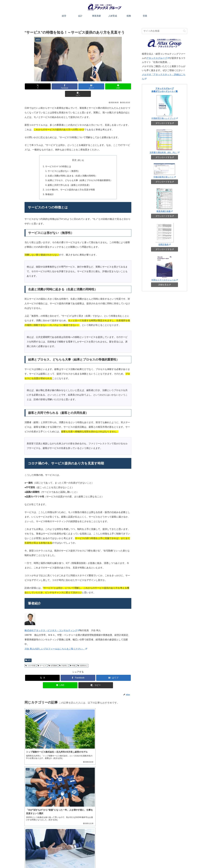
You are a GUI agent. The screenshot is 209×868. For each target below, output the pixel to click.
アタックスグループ (158, 58)
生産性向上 (83, 657)
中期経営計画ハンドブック (165, 118)
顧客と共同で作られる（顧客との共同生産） (70, 177)
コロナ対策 (30, 657)
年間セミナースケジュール (165, 280)
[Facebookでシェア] (60, 86)
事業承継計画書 (165, 211)
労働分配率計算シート (165, 177)
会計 (104, 860)
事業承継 (113, 860)
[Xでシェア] (42, 86)
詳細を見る (165, 285)
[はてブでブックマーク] (78, 86)
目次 (74, 153)
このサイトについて (84, 860)
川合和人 (63, 657)
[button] (114, 86)
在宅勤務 (53, 657)
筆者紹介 (51, 186)
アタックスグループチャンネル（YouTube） (47, 829)
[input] (165, 31)
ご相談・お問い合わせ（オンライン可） (161, 847)
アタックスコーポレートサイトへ (173, 860)
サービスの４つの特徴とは (59, 159)
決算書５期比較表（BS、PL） (164, 152)
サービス (42, 657)
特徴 (73, 657)
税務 (131, 860)
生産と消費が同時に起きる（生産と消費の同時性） (73, 168)
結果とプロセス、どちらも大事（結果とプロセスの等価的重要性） (80, 172)
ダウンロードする (165, 123)
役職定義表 (165, 244)
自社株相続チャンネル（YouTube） (43, 832)
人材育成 (123, 860)
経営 (28, 652)
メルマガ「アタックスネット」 (41, 835)
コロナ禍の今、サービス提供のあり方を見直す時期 (70, 182)
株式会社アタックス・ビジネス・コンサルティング (52, 622)
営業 (138, 860)
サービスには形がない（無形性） (65, 163)
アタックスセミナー (36, 825)
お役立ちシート (149, 860)
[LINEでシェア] (96, 86)
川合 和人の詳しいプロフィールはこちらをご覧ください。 (56, 641)
